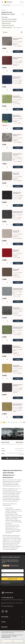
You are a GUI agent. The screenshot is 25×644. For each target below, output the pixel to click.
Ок (12, 641)
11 (21, 422)
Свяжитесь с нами (13, 579)
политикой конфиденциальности (9, 637)
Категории (12, 617)
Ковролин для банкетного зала (8, 25)
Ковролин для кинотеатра (7, 28)
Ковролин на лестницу (6, 23)
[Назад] (3, 10)
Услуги (12, 622)
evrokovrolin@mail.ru (19, 449)
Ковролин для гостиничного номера (9, 21)
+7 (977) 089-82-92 (19, 451)
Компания (12, 627)
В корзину (18, 52)
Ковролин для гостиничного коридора (9, 19)
